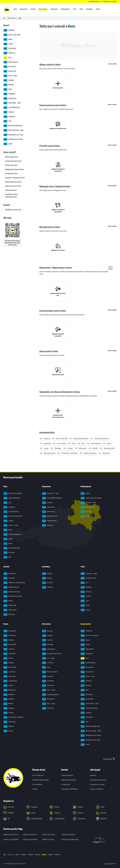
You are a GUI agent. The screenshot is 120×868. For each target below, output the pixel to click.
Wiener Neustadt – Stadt (13, 130)
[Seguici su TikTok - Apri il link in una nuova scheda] (106, 807)
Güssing (47, 503)
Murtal (8, 539)
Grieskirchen (49, 649)
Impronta (93, 775)
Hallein (85, 494)
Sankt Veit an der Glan (13, 596)
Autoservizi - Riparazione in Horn (15, 178)
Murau (8, 544)
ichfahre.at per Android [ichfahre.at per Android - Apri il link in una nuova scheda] (30, 839)
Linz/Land (48, 663)
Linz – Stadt (48, 658)
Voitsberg (9, 553)
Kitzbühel (86, 587)
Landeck (86, 596)
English (51, 855)
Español (31, 855)
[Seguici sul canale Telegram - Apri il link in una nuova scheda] (60, 819)
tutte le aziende (112, 104)
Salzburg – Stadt (88, 503)
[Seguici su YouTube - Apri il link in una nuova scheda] (83, 807)
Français (24, 855)
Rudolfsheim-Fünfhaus (13, 717)
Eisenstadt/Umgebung (52, 498)
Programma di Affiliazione (70, 789)
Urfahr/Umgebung (50, 695)
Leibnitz (8, 521)
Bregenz (47, 574)
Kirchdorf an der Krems (52, 654)
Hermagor (9, 578)
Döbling (8, 640)
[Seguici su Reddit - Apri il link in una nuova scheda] (37, 813)
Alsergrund (10, 631)
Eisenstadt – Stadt (50, 494)
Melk (7, 89)
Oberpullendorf (49, 521)
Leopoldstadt (10, 681)
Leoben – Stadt (11, 525)
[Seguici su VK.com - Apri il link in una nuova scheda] (14, 819)
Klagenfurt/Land (11, 587)
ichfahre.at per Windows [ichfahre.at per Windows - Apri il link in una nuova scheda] (11, 839)
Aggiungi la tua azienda (69, 780)
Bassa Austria (12, 18)
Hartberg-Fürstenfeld (13, 516)
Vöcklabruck (48, 699)
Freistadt (47, 640)
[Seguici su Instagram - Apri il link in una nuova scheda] (37, 807)
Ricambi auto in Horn (11, 174)
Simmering (9, 722)
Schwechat (9, 117)
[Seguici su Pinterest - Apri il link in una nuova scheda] (83, 813)
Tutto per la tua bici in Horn (13, 186)
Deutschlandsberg (12, 498)
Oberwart (47, 525)
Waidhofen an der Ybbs (13, 139)
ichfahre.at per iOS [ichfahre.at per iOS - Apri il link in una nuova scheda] (48, 839)
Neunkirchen (10, 99)
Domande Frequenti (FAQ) (40, 780)
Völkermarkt (10, 605)
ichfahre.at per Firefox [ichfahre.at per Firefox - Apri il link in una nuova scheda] (30, 835)
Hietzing (9, 663)
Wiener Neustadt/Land (13, 126)
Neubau (8, 704)
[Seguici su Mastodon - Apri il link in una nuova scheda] (106, 819)
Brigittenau (10, 636)
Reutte (85, 605)
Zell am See (87, 516)
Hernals (8, 658)
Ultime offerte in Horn (12, 157)
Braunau (47, 631)
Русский (11, 855)
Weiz (7, 557)
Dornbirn (47, 583)
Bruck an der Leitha (12, 35)
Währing (9, 726)
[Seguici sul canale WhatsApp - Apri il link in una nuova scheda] (37, 819)
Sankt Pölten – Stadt (12, 103)
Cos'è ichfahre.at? (38, 775)
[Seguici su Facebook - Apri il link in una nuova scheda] (14, 807)
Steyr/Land (48, 686)
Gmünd (8, 44)
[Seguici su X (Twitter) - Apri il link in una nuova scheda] (14, 813)
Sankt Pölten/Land (12, 108)
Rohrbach (48, 677)
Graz (7, 503)
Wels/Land (48, 708)
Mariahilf (9, 695)
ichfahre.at (11, 864)
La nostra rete (66, 784)
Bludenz (47, 578)
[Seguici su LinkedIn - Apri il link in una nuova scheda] (106, 813)
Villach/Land (10, 610)
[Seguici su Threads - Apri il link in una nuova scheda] (60, 807)
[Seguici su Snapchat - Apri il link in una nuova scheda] (60, 813)
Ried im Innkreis (50, 672)
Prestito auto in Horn (11, 165)
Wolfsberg (9, 615)
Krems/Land (10, 71)
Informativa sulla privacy (98, 780)
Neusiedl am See (50, 516)
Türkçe (17, 855)
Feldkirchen (10, 574)
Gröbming (9, 507)
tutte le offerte (113, 64)
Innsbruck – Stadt (89, 574)
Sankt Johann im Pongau (91, 498)
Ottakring (9, 708)
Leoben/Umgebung (12, 534)
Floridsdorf (10, 654)
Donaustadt (10, 645)
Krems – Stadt (10, 76)
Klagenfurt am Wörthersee (14, 583)
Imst (85, 583)
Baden (8, 39)
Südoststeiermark (12, 548)
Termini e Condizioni (97, 789)
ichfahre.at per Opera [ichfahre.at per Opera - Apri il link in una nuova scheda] (68, 835)
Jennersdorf (48, 507)
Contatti (35, 789)
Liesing (8, 686)
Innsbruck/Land (88, 578)
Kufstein (86, 592)
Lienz (85, 601)
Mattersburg (49, 512)
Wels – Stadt (49, 704)
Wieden (8, 731)
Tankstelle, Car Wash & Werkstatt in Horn (11, 196)
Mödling (8, 85)
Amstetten (9, 30)
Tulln (7, 121)
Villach (8, 601)
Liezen (8, 530)
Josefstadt (9, 672)
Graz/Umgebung (11, 512)
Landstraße (10, 677)
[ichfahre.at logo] (7, 10)
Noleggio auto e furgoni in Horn (15, 169)
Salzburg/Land (88, 507)
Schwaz (85, 610)
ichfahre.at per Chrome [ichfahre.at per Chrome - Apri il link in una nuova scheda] (11, 835)
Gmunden (48, 645)
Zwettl (8, 144)
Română (37, 855)
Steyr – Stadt (49, 690)
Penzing (8, 713)
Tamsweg (86, 512)
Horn (7, 58)
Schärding (48, 681)
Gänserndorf (10, 48)
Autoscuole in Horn (11, 190)
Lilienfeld (9, 80)
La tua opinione (37, 784)
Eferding (47, 636)
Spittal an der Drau (12, 592)
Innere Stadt (10, 667)
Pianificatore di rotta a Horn (13, 210)
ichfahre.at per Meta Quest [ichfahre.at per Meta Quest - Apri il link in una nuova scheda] (70, 839)
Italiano (44, 855)
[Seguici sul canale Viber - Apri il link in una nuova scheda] (83, 819)
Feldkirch (48, 587)
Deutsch (57, 855)
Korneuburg (10, 67)
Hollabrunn (9, 53)
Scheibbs (9, 112)
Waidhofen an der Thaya (13, 135)
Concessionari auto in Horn (13, 161)
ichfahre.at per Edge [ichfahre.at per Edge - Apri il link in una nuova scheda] (49, 835)
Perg (46, 667)
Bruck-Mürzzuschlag (13, 494)
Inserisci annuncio (67, 775)
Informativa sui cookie (97, 784)
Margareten (10, 690)
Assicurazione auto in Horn (13, 182)
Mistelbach (9, 94)
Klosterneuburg (11, 62)
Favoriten (9, 649)
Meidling (9, 699)
